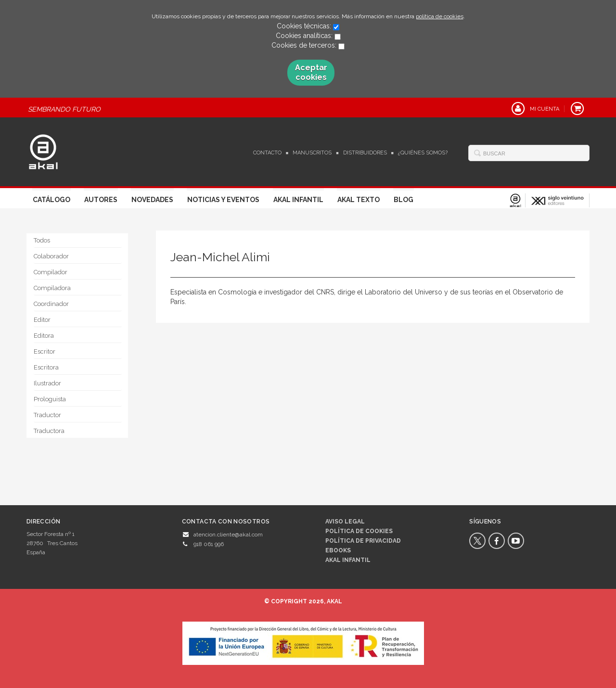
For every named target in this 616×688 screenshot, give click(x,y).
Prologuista (50, 399)
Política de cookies (359, 531)
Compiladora (52, 288)
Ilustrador (47, 383)
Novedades (152, 200)
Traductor (47, 415)
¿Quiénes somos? (423, 153)
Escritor (45, 351)
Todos (42, 240)
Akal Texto (359, 200)
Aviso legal (345, 522)
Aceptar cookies (311, 72)
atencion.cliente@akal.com (228, 535)
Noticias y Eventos (223, 200)
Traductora (49, 431)
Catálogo (51, 200)
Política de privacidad (363, 541)
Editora (44, 336)
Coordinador (51, 304)
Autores (101, 200)
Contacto (267, 153)
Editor (42, 320)
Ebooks (338, 550)
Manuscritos (312, 153)
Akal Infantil (298, 200)
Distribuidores (365, 153)
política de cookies (440, 16)
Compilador (51, 272)
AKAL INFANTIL (348, 560)
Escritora (46, 367)
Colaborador (51, 256)
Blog (404, 200)
